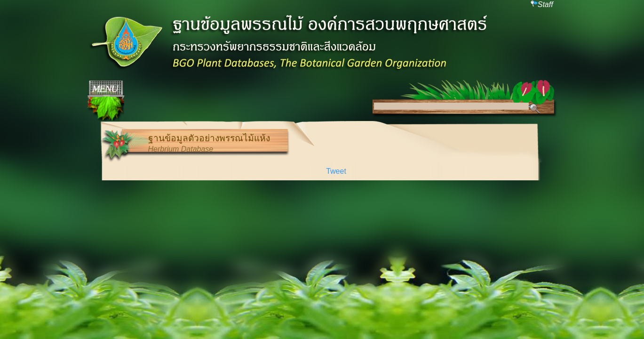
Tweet (336, 171)
